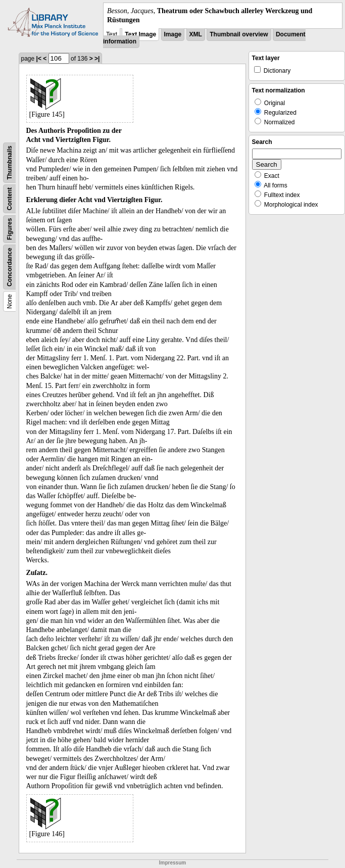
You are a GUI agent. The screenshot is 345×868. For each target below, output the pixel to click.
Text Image (140, 34)
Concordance (10, 268)
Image (173, 34)
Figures (10, 229)
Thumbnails (10, 163)
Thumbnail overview (239, 34)
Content (10, 199)
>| (97, 59)
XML (196, 34)
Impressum (173, 863)
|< (39, 59)
